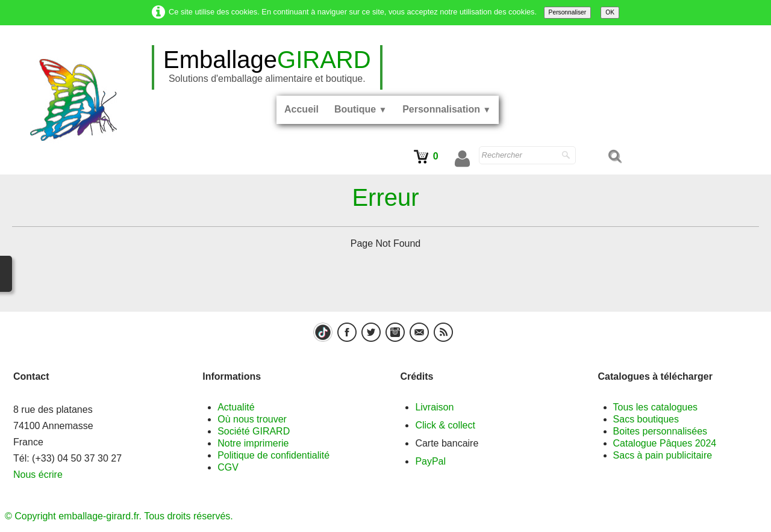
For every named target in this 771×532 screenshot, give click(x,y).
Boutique (361, 109)
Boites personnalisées (660, 431)
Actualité (236, 407)
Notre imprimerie (253, 443)
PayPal (430, 461)
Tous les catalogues (656, 407)
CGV (228, 467)
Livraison (434, 407)
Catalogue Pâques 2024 (665, 443)
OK (610, 12)
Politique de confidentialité (273, 455)
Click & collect (445, 425)
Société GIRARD (254, 431)
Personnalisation (447, 109)
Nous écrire (38, 475)
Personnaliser (568, 12)
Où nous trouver (252, 419)
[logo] (267, 67)
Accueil (301, 109)
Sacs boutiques (646, 419)
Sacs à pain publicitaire (663, 455)
